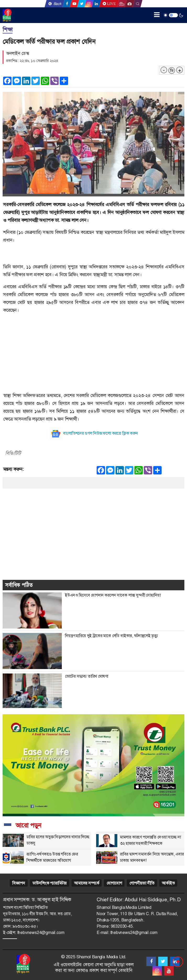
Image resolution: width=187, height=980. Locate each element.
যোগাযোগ (114, 883)
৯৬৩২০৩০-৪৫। (25, 926)
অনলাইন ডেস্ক (17, 53)
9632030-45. (122, 926)
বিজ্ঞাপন (19, 883)
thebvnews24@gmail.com (41, 933)
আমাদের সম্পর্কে (87, 883)
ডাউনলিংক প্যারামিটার (49, 883)
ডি (172, 71)
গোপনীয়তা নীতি (142, 883)
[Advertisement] (93, 355)
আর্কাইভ (168, 883)
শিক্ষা (8, 30)
